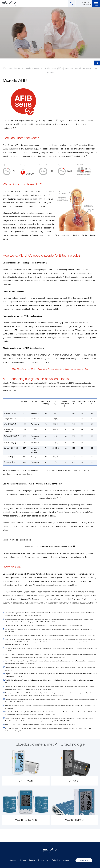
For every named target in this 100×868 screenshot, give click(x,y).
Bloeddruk (24, 61)
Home (4, 61)
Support (13, 860)
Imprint (32, 860)
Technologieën (14, 61)
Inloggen (84, 860)
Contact (23, 860)
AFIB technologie (36, 61)
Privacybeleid (43, 860)
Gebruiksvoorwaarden (61, 860)
